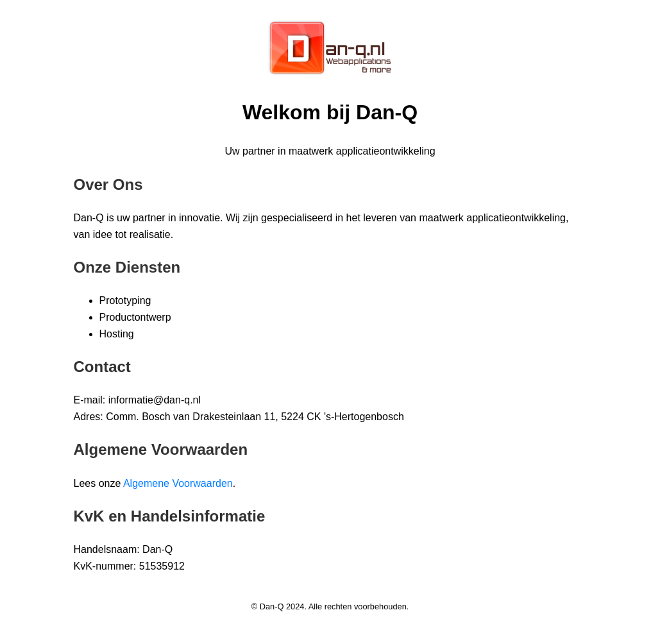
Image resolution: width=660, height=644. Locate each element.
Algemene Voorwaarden (178, 483)
